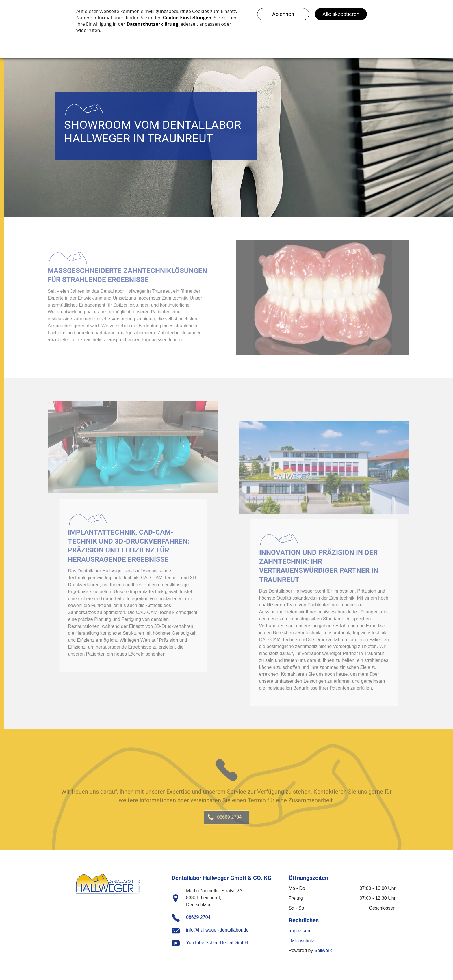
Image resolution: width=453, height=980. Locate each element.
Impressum (300, 931)
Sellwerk (323, 950)
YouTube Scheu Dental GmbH (217, 943)
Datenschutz (301, 941)
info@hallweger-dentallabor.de (217, 930)
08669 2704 (198, 917)
